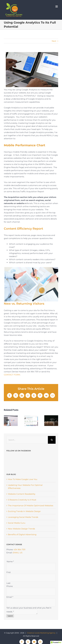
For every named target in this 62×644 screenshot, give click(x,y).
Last (8, 573)
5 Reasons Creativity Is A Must (22, 490)
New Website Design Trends (21, 519)
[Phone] (31, 582)
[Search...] (27, 440)
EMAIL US (18, 543)
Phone (10, 576)
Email (10, 587)
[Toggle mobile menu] (57, 6)
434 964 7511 (19, 539)
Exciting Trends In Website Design (24, 501)
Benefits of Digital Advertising (22, 524)
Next (54, 41)
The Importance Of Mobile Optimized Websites (31, 495)
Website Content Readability (22, 484)
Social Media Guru (17, 513)
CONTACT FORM (12, 375)
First (9, 562)
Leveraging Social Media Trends (23, 507)
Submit (10, 606)
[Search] (52, 440)
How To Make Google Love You (23, 469)
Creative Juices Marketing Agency (41, 623)
